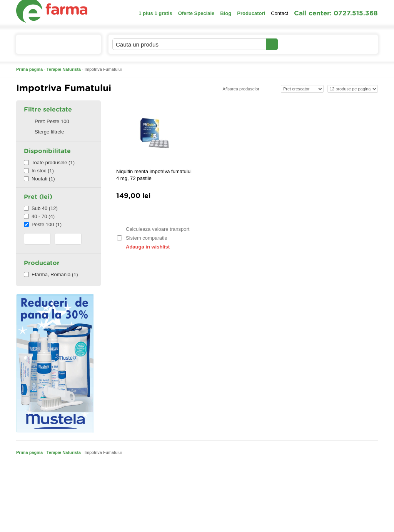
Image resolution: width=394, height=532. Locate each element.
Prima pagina (29, 69)
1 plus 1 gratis (155, 13)
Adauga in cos (154, 214)
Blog (226, 13)
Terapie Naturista (64, 69)
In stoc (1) (39, 171)
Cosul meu (352, 44)
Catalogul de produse (53, 48)
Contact (280, 13)
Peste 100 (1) (43, 224)
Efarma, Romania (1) (51, 274)
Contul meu (304, 44)
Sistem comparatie (142, 238)
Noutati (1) (39, 179)
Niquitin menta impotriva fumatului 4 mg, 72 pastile (154, 175)
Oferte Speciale (196, 13)
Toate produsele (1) (49, 163)
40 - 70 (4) (39, 216)
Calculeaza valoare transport (153, 229)
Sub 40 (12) (41, 208)
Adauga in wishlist (143, 247)
